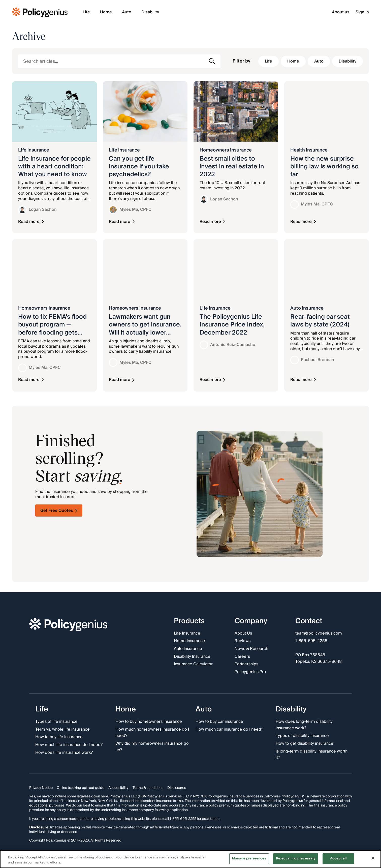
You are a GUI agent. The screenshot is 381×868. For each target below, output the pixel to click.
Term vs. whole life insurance (62, 729)
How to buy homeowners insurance (149, 722)
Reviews (243, 641)
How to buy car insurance (219, 722)
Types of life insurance (56, 722)
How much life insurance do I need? (69, 745)
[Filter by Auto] (319, 61)
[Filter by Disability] (347, 61)
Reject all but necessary (296, 858)
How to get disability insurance (305, 744)
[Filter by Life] (268, 61)
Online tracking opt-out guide (81, 788)
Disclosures (177, 788)
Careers (242, 656)
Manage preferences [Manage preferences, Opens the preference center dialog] (249, 858)
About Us (243, 633)
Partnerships (246, 664)
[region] (190, 859)
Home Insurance (189, 641)
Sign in (362, 12)
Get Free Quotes (59, 511)
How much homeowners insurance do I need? (152, 732)
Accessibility (118, 788)
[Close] (373, 858)
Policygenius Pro (250, 672)
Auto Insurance (188, 649)
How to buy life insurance (59, 737)
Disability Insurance (192, 656)
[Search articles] (119, 61)
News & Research (251, 649)
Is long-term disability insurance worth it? (312, 754)
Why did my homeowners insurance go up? (152, 747)
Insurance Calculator (193, 664)
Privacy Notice (41, 788)
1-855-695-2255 (311, 641)
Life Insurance (187, 633)
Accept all (338, 858)
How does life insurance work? (64, 753)
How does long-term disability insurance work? (304, 725)
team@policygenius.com (319, 633)
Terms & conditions (148, 788)
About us (341, 12)
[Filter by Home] (293, 61)
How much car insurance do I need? (229, 729)
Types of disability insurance (302, 736)
